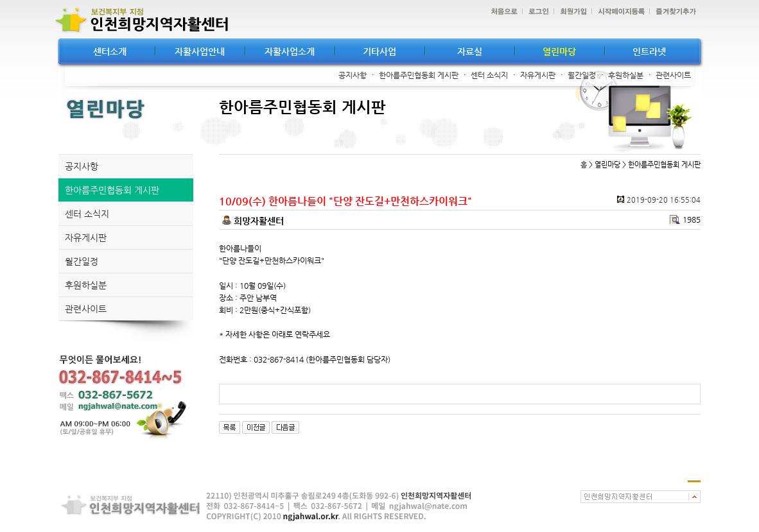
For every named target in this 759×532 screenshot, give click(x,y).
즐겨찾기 (673, 12)
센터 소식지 (489, 75)
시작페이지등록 (618, 12)
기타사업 (379, 51)
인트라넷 (649, 51)
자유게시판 (538, 75)
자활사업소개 (290, 51)
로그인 (536, 12)
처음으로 (501, 12)
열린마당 (559, 51)
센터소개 (110, 51)
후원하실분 (626, 75)
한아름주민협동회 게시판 (419, 75)
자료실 (470, 51)
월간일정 (582, 75)
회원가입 (570, 12)
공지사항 (353, 75)
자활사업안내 (200, 51)
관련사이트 (673, 75)
